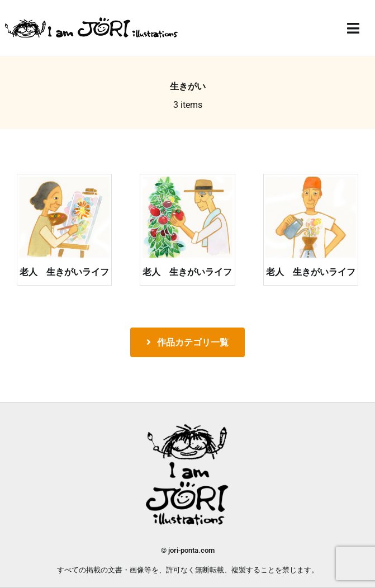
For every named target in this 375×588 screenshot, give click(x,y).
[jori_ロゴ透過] (92, 20)
